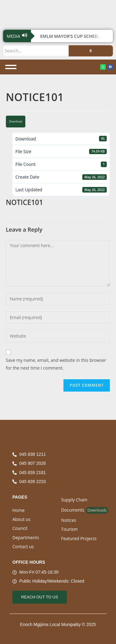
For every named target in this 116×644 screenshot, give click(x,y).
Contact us (23, 546)
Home (19, 510)
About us (21, 519)
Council (20, 528)
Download (16, 122)
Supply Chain (74, 500)
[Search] (36, 51)
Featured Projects (79, 538)
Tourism (70, 529)
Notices (69, 520)
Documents (73, 510)
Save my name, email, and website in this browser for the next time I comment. (56, 364)
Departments (26, 537)
